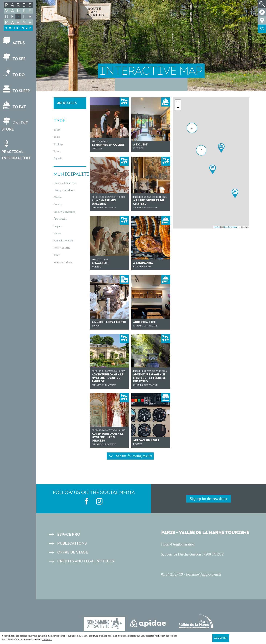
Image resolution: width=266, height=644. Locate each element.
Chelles (58, 197)
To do (13, 73)
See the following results (130, 456)
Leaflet (217, 227)
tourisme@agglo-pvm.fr (204, 574)
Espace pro (69, 534)
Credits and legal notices (86, 561)
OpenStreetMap (230, 227)
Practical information (16, 150)
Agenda (58, 158)
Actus (13, 41)
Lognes (58, 226)
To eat (14, 105)
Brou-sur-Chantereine (66, 183)
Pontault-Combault (64, 241)
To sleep (16, 89)
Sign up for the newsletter (209, 499)
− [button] (178, 108)
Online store (15, 125)
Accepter (221, 638)
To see (14, 57)
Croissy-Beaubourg (64, 212)
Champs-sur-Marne (64, 190)
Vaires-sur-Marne (63, 262)
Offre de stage (73, 552)
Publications (72, 543)
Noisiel (58, 233)
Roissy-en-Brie (62, 248)
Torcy (57, 255)
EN (262, 29)
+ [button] (178, 102)
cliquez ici (47, 639)
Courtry (58, 204)
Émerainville (61, 219)
